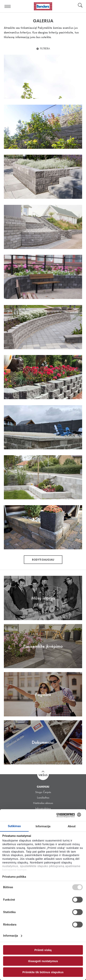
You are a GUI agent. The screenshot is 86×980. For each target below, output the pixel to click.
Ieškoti (80, 6)
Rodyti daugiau (43, 560)
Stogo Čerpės (43, 792)
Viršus (43, 775)
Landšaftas (43, 798)
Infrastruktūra (43, 808)
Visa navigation (8, 6)
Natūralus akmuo (43, 803)
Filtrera (45, 48)
